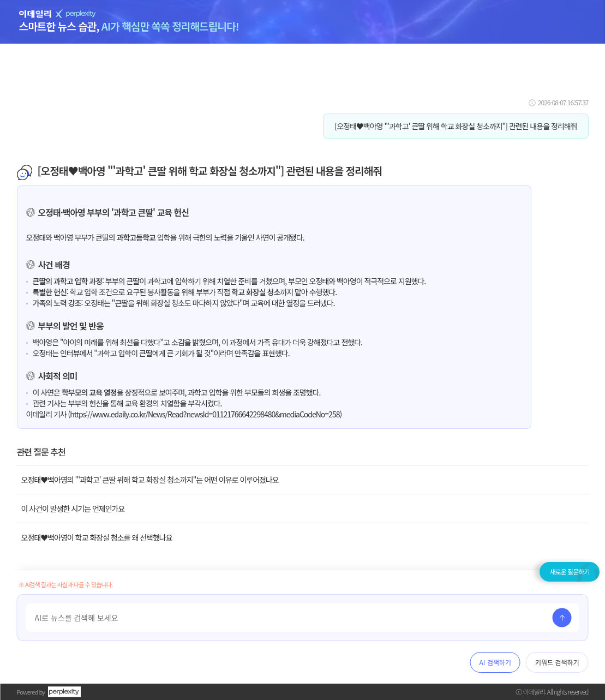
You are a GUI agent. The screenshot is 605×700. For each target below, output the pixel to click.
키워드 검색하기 (557, 662)
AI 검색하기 (495, 662)
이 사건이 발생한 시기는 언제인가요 (73, 508)
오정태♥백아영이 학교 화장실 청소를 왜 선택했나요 (97, 537)
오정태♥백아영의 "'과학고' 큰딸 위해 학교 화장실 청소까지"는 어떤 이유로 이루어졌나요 (150, 480)
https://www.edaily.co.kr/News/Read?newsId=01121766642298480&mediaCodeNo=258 (205, 414)
